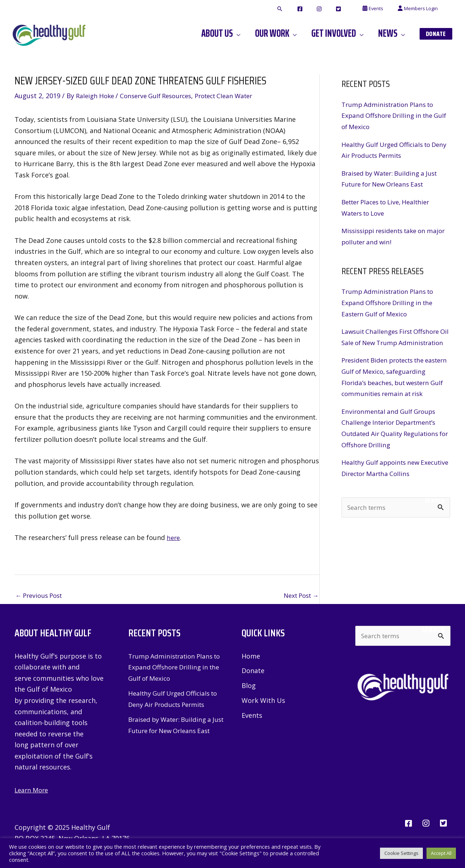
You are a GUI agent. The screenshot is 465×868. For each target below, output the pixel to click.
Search (435, 523)
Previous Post (41, 595)
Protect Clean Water (236, 96)
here (174, 537)
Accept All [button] (441, 853)
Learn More (33, 790)
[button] (307, 9)
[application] (256, 33)
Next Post (299, 595)
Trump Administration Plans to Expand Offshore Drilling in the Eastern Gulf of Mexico (391, 302)
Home (251, 656)
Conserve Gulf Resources (161, 96)
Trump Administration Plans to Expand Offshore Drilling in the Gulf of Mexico (391, 115)
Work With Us (263, 701)
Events (252, 716)
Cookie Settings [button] (401, 853)
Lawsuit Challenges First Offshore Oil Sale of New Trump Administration (394, 342)
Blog (249, 686)
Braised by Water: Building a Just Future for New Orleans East (173, 731)
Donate (253, 671)
